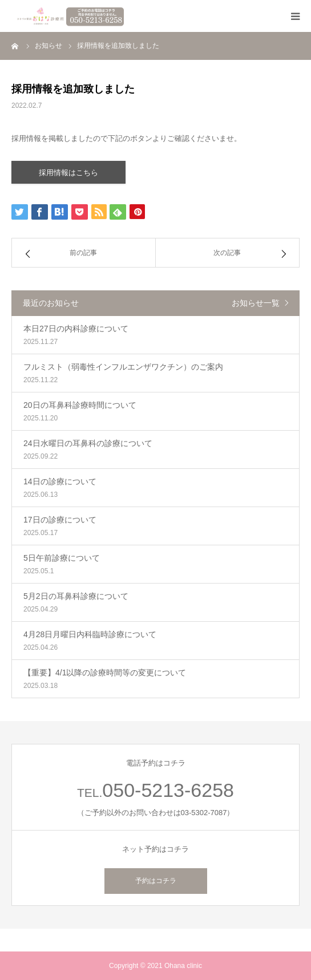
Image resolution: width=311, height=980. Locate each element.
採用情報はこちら (68, 173)
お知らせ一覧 (256, 303)
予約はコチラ (156, 881)
